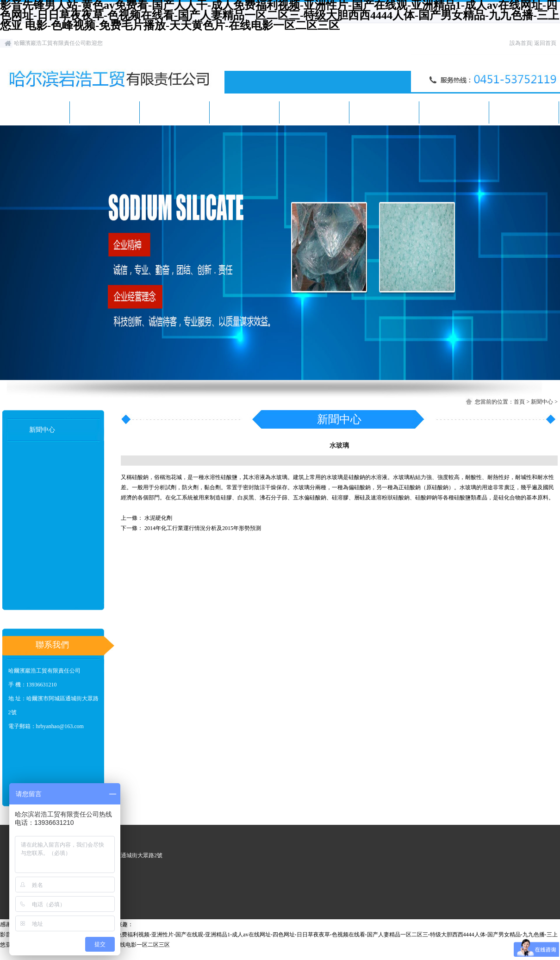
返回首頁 (545, 43)
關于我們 (105, 112)
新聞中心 (174, 112)
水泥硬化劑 (158, 518)
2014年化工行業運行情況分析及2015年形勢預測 (203, 528)
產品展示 (244, 112)
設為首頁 (521, 43)
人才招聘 (384, 112)
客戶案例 (314, 112)
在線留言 (454, 112)
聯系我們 (524, 112)
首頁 (35, 112)
